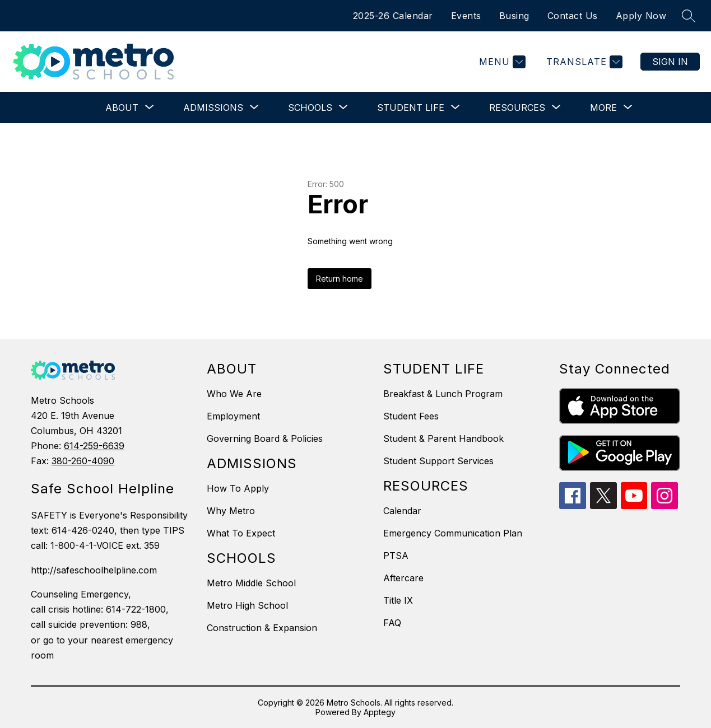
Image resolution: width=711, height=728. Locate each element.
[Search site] (689, 16)
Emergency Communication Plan (453, 533)
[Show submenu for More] (603, 108)
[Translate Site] (583, 62)
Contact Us (573, 16)
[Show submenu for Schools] (310, 108)
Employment (233, 416)
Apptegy (380, 712)
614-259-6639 (94, 446)
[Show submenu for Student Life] (411, 108)
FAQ (392, 623)
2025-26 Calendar (393, 16)
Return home (340, 279)
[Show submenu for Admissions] (213, 108)
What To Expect (241, 533)
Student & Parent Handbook (443, 438)
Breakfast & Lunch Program (443, 394)
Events (466, 16)
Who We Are (234, 394)
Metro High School (247, 605)
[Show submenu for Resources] (517, 108)
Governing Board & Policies (265, 438)
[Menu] (501, 62)
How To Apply (238, 488)
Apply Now (641, 16)
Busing (514, 16)
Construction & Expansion (262, 628)
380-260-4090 (83, 461)
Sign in (670, 62)
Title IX (398, 600)
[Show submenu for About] (122, 108)
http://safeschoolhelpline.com (94, 570)
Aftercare (403, 578)
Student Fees (411, 416)
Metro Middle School (251, 583)
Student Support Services (438, 461)
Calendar (402, 511)
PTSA (396, 556)
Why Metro (231, 511)
